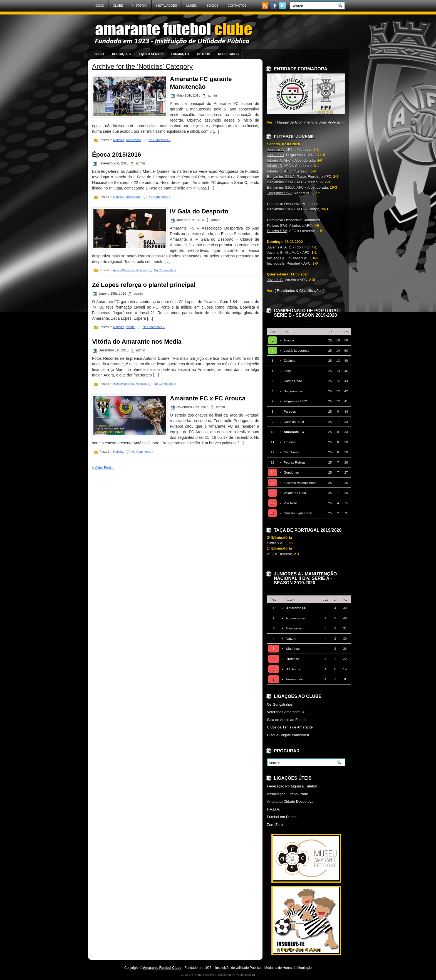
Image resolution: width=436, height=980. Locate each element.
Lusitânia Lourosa (296, 350)
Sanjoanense (293, 391)
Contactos (237, 6)
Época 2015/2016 (117, 155)
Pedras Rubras (294, 462)
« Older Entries (103, 468)
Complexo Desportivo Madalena (293, 204)
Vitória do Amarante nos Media (137, 342)
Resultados (228, 54)
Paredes (290, 411)
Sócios (213, 6)
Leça (287, 371)
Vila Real (290, 503)
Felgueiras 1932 (295, 401)
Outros (203, 54)
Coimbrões (292, 452)
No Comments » (159, 140)
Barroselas (294, 628)
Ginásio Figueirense (298, 513)
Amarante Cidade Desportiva (290, 802)
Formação (180, 54)
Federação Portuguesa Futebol (292, 786)
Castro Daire (293, 381)
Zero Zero (275, 825)
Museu (192, 6)
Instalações (167, 6)
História (140, 6)
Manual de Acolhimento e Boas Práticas (309, 122)
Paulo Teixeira (245, 975)
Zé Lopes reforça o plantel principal (144, 285)
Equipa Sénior (151, 54)
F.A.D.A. (274, 809)
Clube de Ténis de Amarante (290, 727)
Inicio (99, 54)
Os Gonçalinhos (280, 704)
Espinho (289, 360)
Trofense (290, 442)
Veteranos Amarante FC (286, 712)
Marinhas (293, 648)
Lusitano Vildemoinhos (300, 483)
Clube (118, 6)
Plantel (131, 327)
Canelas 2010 (294, 422)
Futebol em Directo (282, 817)
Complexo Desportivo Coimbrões (293, 220)
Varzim (291, 638)
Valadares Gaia (295, 493)
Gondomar (291, 472)
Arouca (289, 340)
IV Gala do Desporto (199, 211)
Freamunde (294, 679)
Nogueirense (295, 618)
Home (99, 6)
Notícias (119, 140)
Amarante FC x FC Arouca (208, 398)
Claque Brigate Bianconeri (288, 735)
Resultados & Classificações (299, 291)
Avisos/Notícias (123, 270)
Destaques (122, 54)
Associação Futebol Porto (288, 794)
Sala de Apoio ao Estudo (287, 720)
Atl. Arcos (293, 669)
